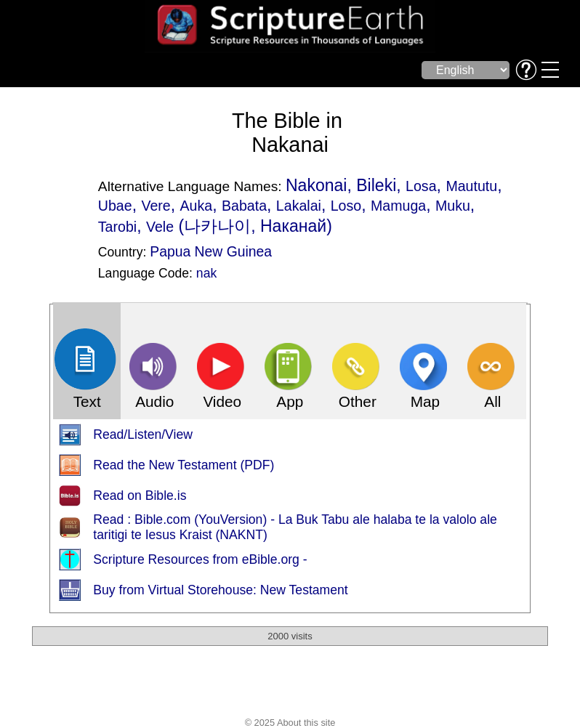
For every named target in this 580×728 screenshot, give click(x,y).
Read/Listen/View (143, 434)
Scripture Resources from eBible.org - (200, 559)
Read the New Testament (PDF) (184, 465)
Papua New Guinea (211, 251)
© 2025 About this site (290, 723)
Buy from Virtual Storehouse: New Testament (220, 590)
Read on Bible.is (140, 496)
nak (206, 273)
